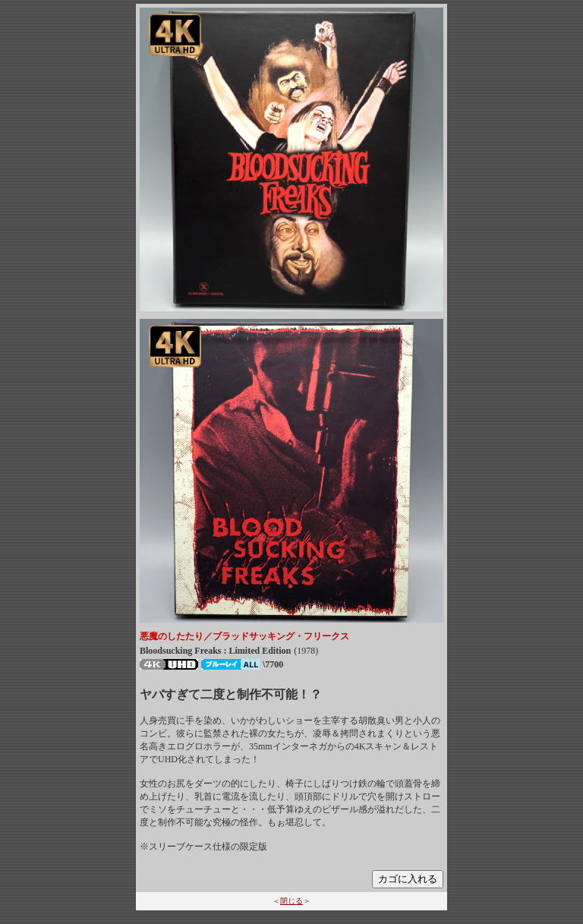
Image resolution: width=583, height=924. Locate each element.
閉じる (291, 901)
